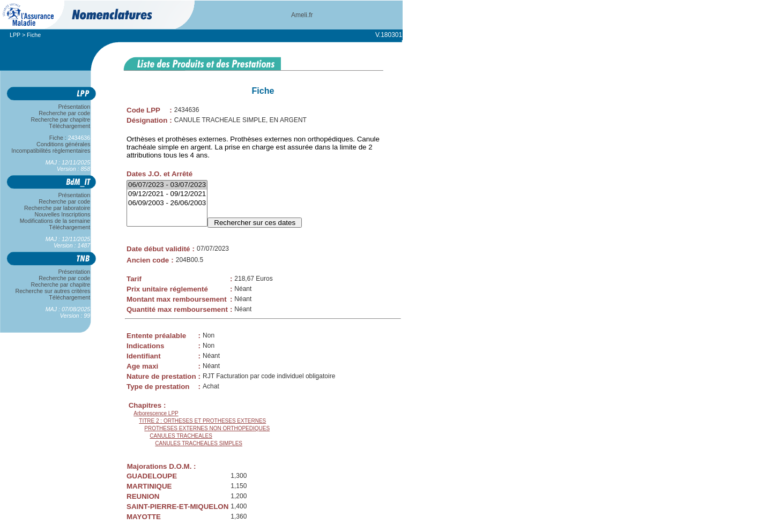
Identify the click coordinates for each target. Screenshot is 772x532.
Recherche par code (65, 113)
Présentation (74, 107)
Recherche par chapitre (61, 119)
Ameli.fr (302, 15)
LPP (15, 35)
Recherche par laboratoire (57, 208)
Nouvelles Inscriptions (62, 214)
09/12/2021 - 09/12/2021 (167, 194)
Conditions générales (63, 144)
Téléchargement (70, 126)
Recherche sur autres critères (53, 291)
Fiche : (70, 138)
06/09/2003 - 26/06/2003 (167, 203)
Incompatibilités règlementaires (51, 151)
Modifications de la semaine (55, 221)
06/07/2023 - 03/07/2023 (167, 185)
